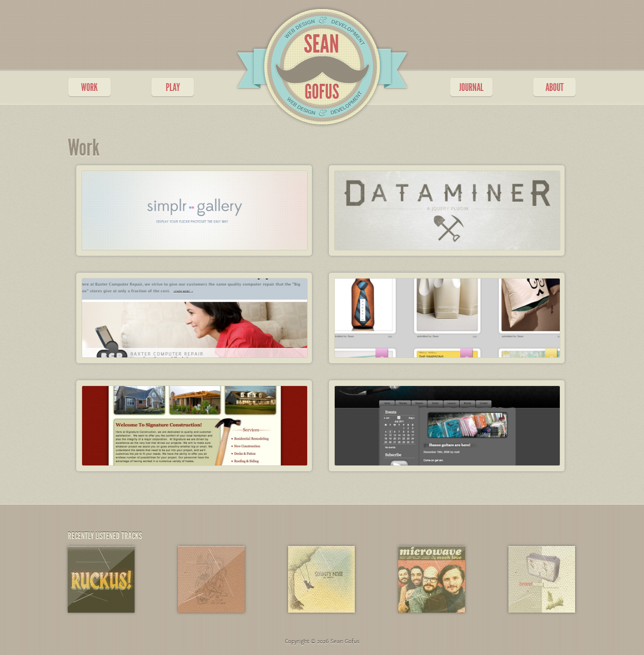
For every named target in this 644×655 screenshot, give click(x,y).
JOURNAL (471, 87)
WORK (90, 87)
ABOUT (554, 87)
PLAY (173, 87)
